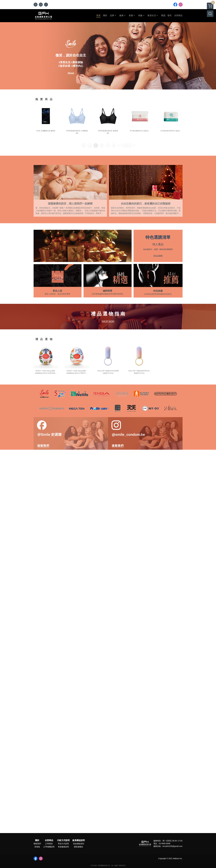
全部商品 (49, 840)
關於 (37, 840)
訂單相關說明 (49, 847)
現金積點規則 (79, 844)
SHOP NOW (108, 321)
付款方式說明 (63, 840)
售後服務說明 (63, 847)
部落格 (37, 847)
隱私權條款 (79, 847)
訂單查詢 (49, 844)
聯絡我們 (37, 844)
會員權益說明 (79, 840)
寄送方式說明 (63, 844)
